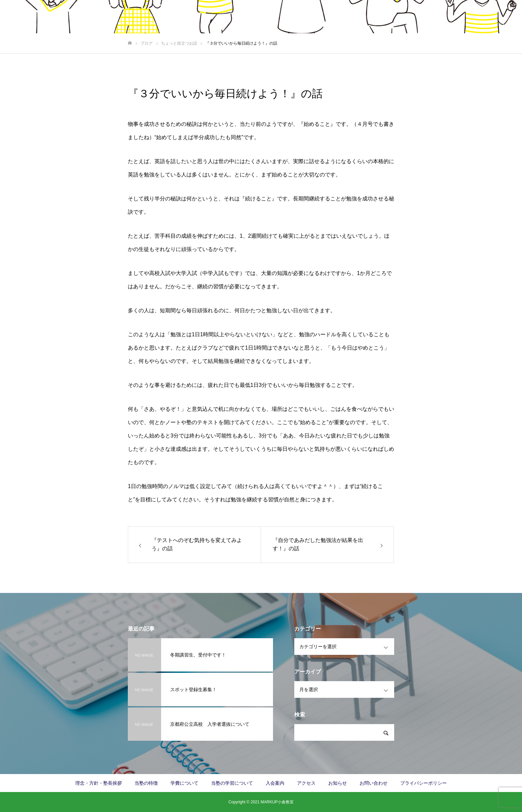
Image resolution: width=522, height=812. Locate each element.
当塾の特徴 (252, 17)
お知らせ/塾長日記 (450, 17)
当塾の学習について (367, 17)
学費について (290, 17)
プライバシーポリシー (423, 783)
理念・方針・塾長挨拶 (205, 17)
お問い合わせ (495, 17)
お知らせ (338, 783)
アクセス (409, 17)
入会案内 (325, 17)
